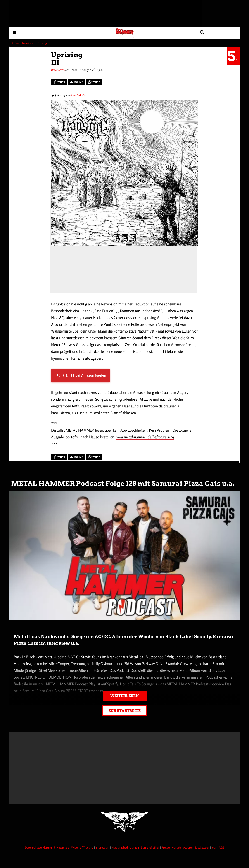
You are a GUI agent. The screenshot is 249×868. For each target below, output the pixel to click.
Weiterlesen (124, 696)
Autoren (189, 847)
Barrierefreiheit (151, 847)
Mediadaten (203, 847)
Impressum (103, 847)
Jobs (214, 847)
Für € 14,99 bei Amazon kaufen (81, 375)
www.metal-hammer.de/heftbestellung (145, 437)
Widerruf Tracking (83, 847)
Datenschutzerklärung (39, 847)
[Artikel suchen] (202, 32)
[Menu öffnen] (14, 32)
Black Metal (58, 70)
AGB (222, 847)
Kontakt (177, 847)
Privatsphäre (62, 847)
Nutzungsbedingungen (126, 847)
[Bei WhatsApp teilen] (94, 82)
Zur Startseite (125, 711)
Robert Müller (78, 95)
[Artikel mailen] (77, 82)
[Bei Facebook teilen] (59, 82)
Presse (166, 847)
